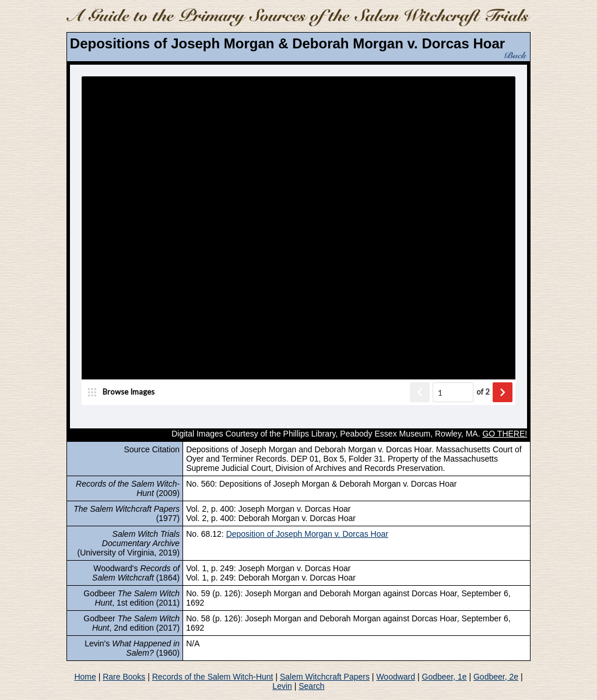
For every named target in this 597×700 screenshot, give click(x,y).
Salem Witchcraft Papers (325, 677)
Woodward (396, 677)
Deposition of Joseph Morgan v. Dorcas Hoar (307, 534)
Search (311, 686)
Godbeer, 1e (445, 677)
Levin (282, 686)
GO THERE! (505, 434)
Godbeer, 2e (496, 677)
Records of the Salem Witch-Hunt (213, 677)
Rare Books (124, 677)
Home (85, 677)
